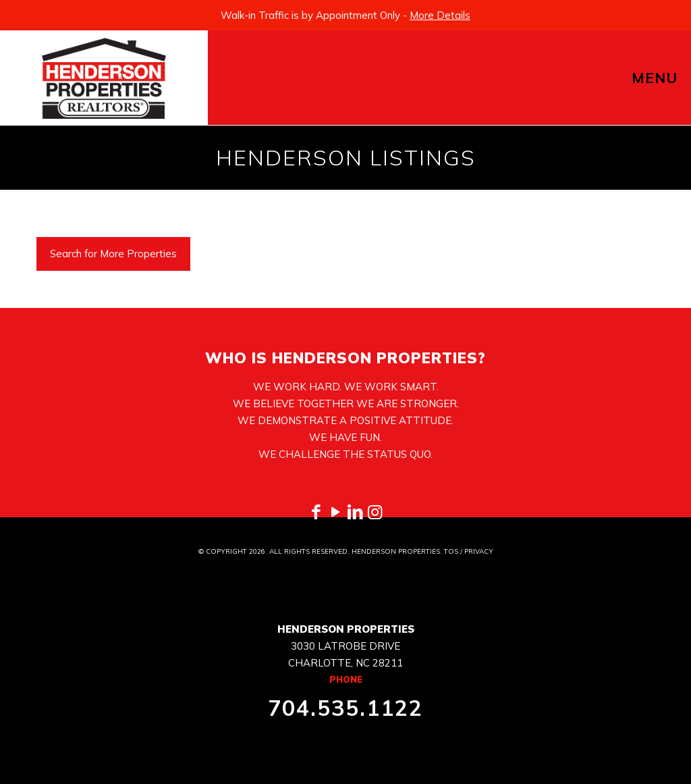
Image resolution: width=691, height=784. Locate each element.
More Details (440, 15)
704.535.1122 (345, 708)
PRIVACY (479, 551)
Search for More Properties (113, 254)
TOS (451, 551)
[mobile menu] (669, 78)
